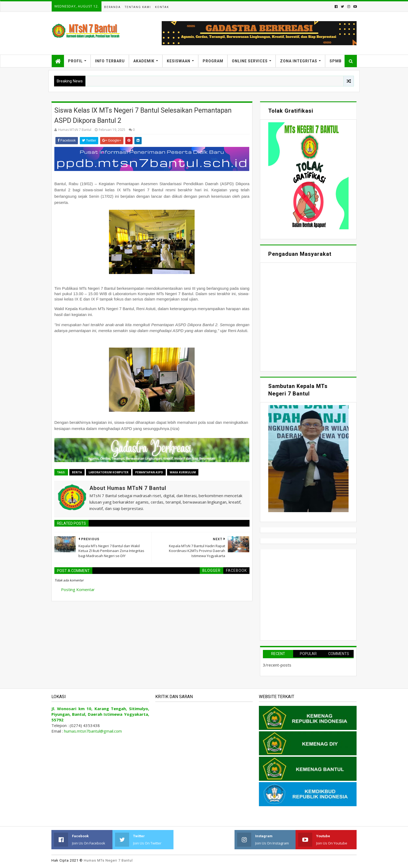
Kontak (162, 7)
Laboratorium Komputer (109, 472)
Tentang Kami (138, 7)
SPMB (336, 61)
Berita (77, 472)
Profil (75, 61)
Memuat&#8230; (308, 316)
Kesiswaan (179, 61)
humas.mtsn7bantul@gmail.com (93, 731)
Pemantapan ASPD (149, 472)
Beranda (112, 7)
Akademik (144, 61)
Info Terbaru (110, 61)
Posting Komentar (78, 589)
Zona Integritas (299, 61)
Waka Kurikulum (183, 472)
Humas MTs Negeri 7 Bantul (108, 860)
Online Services (250, 61)
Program (213, 61)
